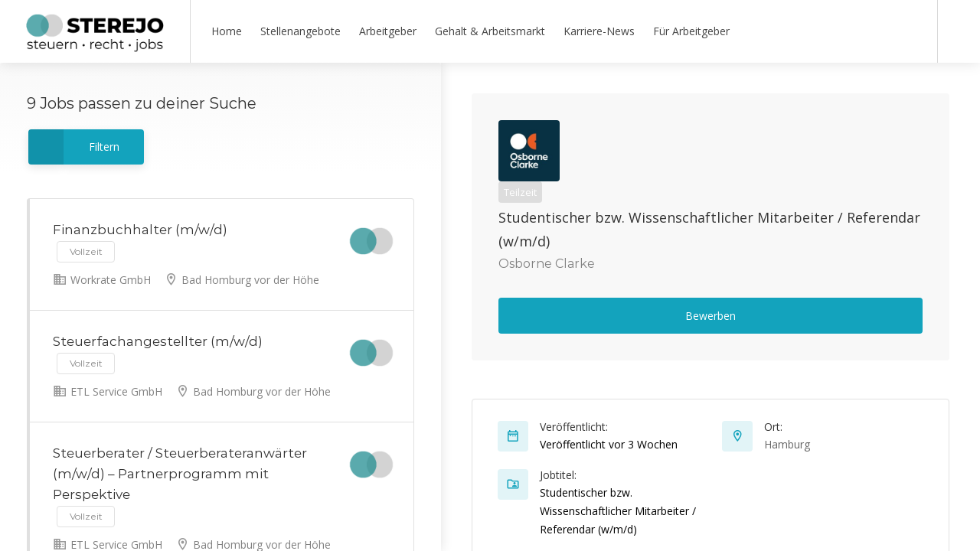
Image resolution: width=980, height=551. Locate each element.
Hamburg (787, 444)
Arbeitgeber (388, 31)
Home (227, 31)
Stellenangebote (301, 31)
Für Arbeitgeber (691, 31)
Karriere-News (599, 31)
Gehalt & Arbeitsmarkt (490, 31)
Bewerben (710, 316)
